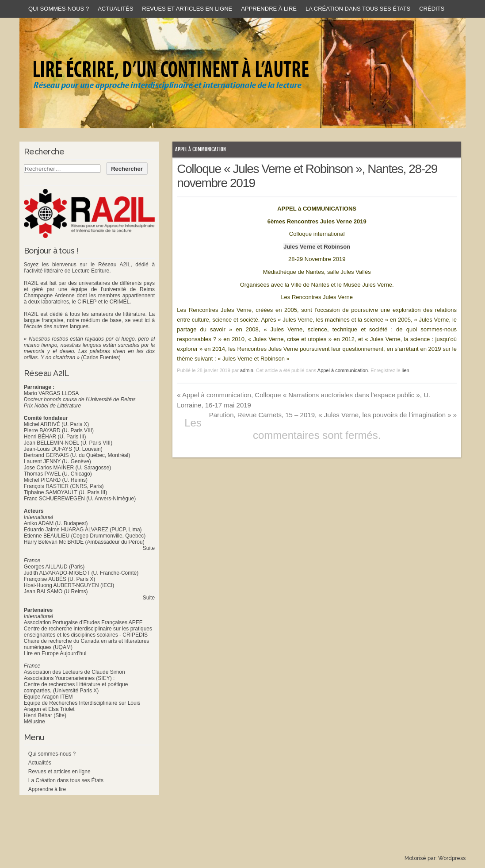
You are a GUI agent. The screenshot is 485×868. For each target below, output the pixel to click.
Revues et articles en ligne (187, 9)
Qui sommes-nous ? (59, 9)
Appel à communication (200, 149)
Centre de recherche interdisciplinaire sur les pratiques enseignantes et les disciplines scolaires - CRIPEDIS (88, 632)
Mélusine (34, 722)
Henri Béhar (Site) (45, 715)
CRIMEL (120, 302)
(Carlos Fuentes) (101, 357)
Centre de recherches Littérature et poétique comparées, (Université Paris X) (76, 687)
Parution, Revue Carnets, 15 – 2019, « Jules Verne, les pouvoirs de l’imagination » (333, 415)
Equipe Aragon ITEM (48, 697)
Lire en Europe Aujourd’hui (55, 653)
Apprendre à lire (269, 9)
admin (247, 370)
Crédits (432, 9)
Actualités (115, 9)
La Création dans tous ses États (358, 9)
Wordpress (452, 858)
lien (406, 370)
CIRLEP (87, 302)
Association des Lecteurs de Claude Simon (74, 672)
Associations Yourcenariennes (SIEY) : (69, 678)
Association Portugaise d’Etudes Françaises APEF (83, 622)
